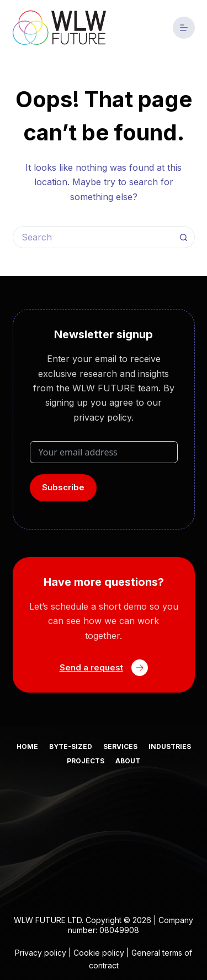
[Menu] (184, 28)
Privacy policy (41, 953)
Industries (170, 746)
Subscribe (63, 487)
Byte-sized (71, 746)
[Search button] (184, 237)
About (128, 761)
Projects (86, 761)
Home (27, 746)
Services (120, 746)
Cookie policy (99, 953)
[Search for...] (93, 237)
